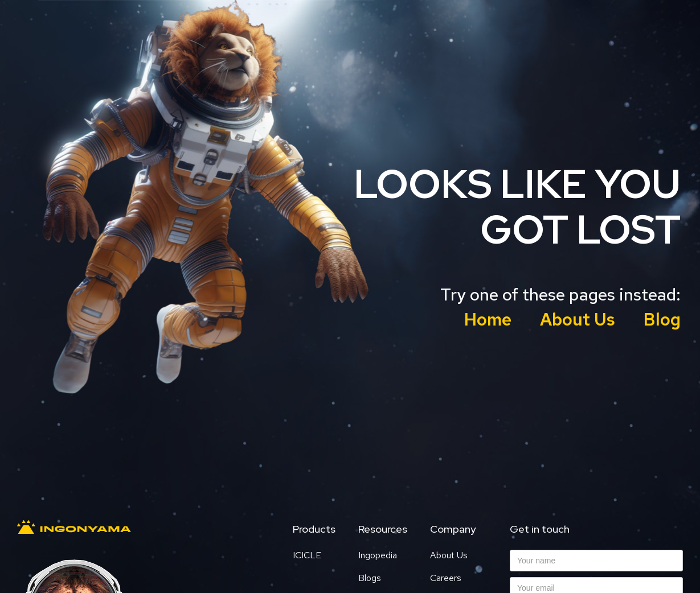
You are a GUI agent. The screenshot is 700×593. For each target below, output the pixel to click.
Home (488, 319)
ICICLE (307, 555)
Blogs (370, 578)
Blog (662, 319)
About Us (578, 319)
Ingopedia (378, 555)
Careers (446, 578)
